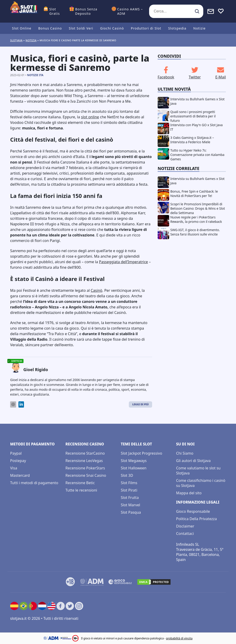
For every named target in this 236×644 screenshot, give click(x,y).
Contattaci (185, 534)
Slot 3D (127, 475)
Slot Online (22, 28)
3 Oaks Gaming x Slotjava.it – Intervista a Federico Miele (192, 140)
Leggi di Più (140, 404)
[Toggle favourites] (221, 11)
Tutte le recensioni (81, 490)
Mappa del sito (189, 493)
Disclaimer (185, 526)
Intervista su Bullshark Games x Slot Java (197, 101)
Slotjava (16, 40)
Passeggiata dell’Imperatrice (124, 262)
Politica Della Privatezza (196, 519)
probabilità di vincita (179, 638)
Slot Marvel (130, 505)
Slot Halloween (134, 468)
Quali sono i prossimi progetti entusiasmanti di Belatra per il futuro (193, 116)
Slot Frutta (130, 498)
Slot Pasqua (131, 512)
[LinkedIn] (21, 404)
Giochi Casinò (112, 28)
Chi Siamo (185, 453)
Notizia (31, 40)
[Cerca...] (176, 11)
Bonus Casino (50, 28)
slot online (90, 117)
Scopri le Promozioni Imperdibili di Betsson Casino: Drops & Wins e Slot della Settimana (198, 208)
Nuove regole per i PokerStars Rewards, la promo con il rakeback (196, 219)
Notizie (200, 28)
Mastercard (20, 475)
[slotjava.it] (24, 11)
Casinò (97, 290)
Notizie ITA (35, 75)
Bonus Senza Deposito (86, 11)
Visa (14, 468)
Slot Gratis (55, 11)
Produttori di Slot (146, 28)
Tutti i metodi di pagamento (34, 483)
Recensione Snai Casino (86, 475)
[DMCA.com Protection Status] (154, 582)
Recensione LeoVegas (84, 461)
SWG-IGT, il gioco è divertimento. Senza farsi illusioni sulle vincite (195, 232)
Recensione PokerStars (85, 468)
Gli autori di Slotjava (193, 461)
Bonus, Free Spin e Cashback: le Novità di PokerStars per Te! (194, 194)
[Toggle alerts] (211, 11)
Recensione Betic (80, 483)
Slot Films (129, 483)
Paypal (16, 453)
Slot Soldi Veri (81, 28)
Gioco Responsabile (193, 511)
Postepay (18, 461)
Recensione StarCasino (85, 453)
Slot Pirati (129, 490)
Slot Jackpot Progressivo (142, 453)
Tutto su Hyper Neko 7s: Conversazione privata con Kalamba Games (197, 155)
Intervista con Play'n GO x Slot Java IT (196, 127)
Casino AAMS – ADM (130, 11)
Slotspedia (177, 28)
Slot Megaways (134, 461)
